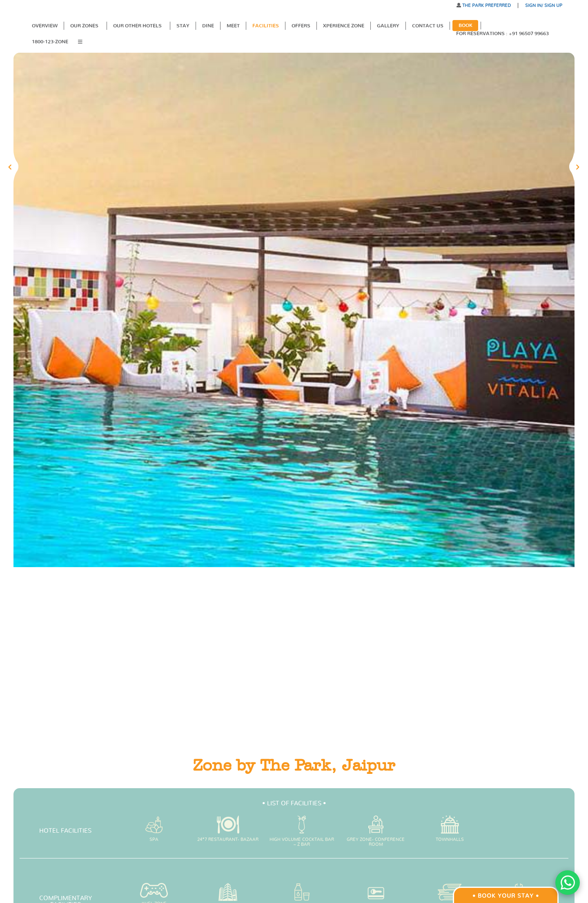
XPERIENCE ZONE (344, 26)
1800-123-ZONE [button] (50, 42)
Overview (45, 26)
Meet (233, 26)
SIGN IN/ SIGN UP (544, 6)
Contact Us (428, 26)
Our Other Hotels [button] (138, 26)
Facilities (266, 26)
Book (465, 25)
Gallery (388, 26)
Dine (208, 26)
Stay (183, 26)
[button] (83, 42)
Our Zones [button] (85, 26)
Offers (301, 26)
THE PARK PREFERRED (486, 6)
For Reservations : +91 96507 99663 (504, 34)
